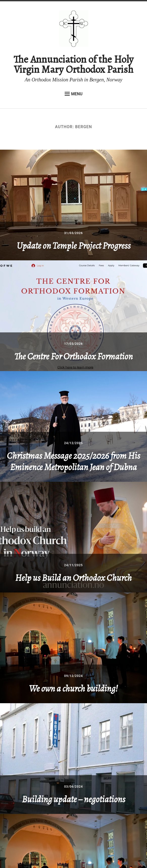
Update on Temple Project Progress (74, 246)
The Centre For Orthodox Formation (74, 356)
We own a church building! (73, 688)
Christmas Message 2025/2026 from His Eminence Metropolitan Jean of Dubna (73, 461)
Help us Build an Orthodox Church (73, 578)
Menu (74, 94)
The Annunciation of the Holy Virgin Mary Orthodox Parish (74, 64)
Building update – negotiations (74, 799)
